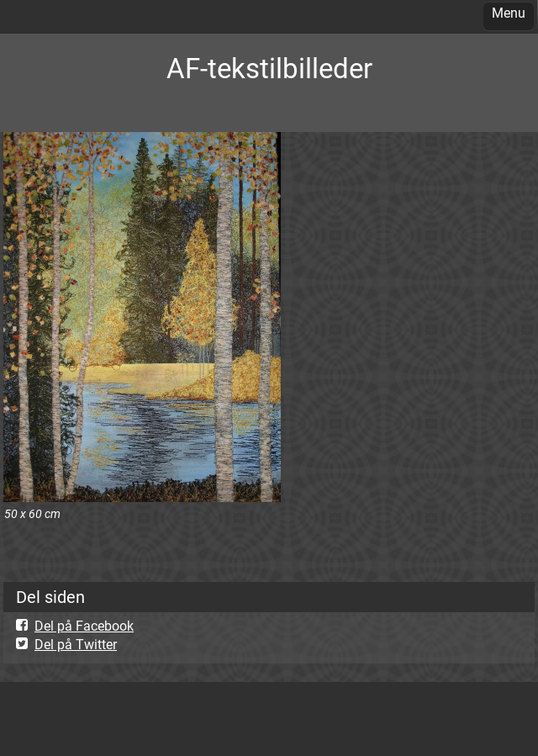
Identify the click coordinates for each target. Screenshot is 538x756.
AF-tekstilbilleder (269, 69)
